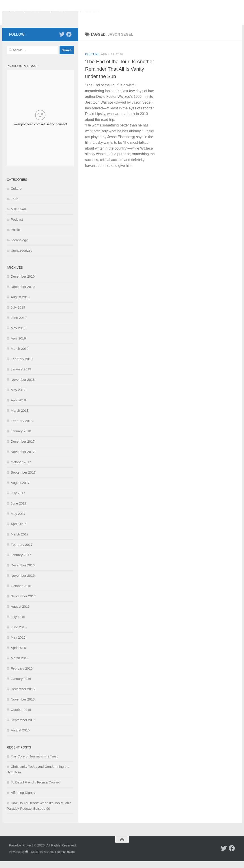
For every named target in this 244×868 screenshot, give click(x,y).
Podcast (17, 226)
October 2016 (21, 593)
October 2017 (21, 469)
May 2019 (18, 335)
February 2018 (22, 427)
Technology (19, 247)
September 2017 (23, 479)
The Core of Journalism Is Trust (34, 763)
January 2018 (21, 438)
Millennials (19, 216)
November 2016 (23, 582)
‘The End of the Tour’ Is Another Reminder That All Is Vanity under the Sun (120, 76)
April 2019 (18, 345)
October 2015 (21, 716)
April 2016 (18, 654)
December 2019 (23, 293)
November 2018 (23, 386)
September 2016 (23, 603)
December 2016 (23, 572)
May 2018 (18, 397)
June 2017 (19, 510)
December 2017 (23, 448)
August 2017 (20, 489)
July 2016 (18, 623)
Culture (92, 61)
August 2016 (20, 613)
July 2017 (18, 500)
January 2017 (21, 562)
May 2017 (18, 520)
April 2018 (18, 407)
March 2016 (20, 665)
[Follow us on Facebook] (69, 41)
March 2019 (20, 355)
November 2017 (23, 458)
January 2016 (21, 685)
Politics (16, 236)
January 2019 (21, 376)
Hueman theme (65, 858)
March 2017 (20, 541)
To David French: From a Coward (35, 789)
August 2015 (20, 737)
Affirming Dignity (23, 799)
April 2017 (18, 531)
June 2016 (19, 634)
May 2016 (18, 644)
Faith (14, 206)
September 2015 (23, 727)
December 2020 (23, 283)
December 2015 (23, 696)
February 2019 (22, 366)
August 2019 (20, 304)
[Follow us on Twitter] (62, 41)
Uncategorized (22, 257)
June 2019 (19, 324)
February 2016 (22, 675)
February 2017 (22, 551)
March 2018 (20, 417)
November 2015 (23, 706)
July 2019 (18, 314)
